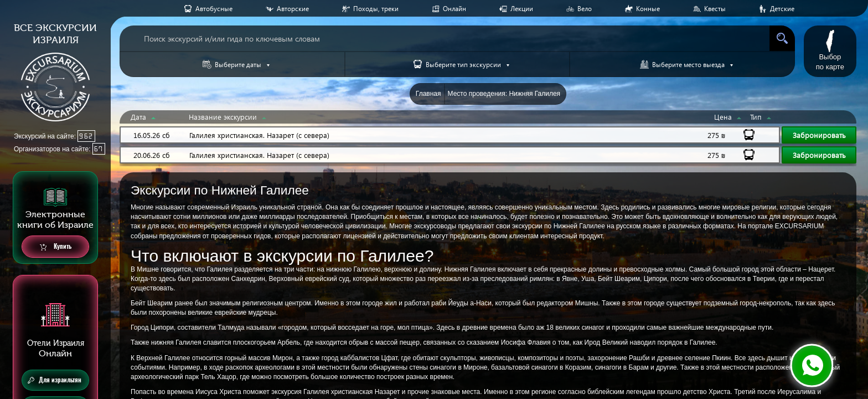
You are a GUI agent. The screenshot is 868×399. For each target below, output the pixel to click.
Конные (648, 9)
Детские (782, 9)
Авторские (293, 9)
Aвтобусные (214, 9)
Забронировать (819, 135)
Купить (56, 247)
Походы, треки (376, 9)
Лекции (522, 9)
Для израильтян (55, 380)
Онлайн (454, 9)
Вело (585, 9)
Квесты (715, 9)
